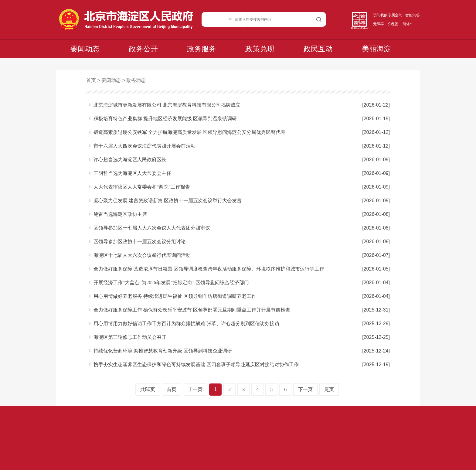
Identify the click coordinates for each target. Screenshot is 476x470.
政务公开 (143, 49)
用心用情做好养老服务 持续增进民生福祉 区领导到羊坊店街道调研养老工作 (175, 296)
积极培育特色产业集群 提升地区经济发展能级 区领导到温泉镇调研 (165, 119)
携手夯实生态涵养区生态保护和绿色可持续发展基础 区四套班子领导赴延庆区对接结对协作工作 (196, 364)
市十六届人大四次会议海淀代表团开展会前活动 (144, 146)
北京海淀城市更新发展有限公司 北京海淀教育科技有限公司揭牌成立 (167, 105)
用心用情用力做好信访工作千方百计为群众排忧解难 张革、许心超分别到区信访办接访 (186, 324)
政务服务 (202, 49)
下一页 (305, 389)
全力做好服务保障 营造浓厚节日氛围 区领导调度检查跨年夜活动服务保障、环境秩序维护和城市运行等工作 (209, 269)
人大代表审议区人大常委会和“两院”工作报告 (142, 187)
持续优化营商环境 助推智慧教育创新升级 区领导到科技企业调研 (163, 351)
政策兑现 (260, 49)
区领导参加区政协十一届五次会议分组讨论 (140, 242)
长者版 (393, 24)
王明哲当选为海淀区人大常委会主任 (132, 173)
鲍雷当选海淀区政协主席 (120, 214)
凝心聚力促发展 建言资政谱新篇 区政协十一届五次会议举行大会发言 (168, 201)
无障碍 (379, 24)
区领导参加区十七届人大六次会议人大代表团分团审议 (152, 228)
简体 (406, 24)
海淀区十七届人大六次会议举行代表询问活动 (142, 255)
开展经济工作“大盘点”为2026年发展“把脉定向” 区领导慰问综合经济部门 (171, 283)
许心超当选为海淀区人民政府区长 (130, 160)
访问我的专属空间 (388, 15)
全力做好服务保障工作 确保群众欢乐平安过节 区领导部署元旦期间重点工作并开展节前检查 (192, 310)
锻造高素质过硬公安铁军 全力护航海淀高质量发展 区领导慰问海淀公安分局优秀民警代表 (189, 132)
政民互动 (318, 49)
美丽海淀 (376, 49)
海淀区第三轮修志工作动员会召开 (130, 337)
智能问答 (413, 15)
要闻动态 (85, 49)
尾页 (329, 389)
